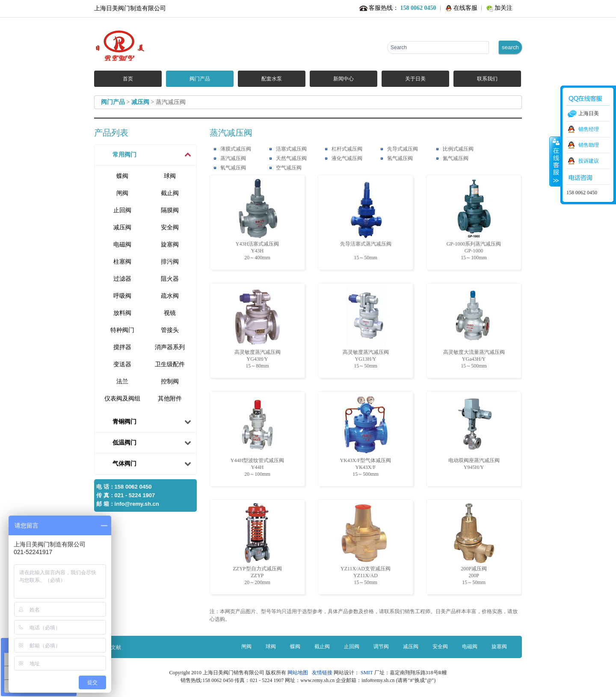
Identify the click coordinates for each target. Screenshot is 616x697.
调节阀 (381, 647)
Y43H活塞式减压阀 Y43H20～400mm (258, 219)
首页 (128, 79)
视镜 (170, 313)
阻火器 (170, 279)
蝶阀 (122, 176)
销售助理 (589, 145)
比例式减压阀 (458, 149)
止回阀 (122, 210)
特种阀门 (122, 330)
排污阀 (170, 262)
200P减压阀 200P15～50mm (474, 544)
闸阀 (122, 193)
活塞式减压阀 (291, 149)
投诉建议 (589, 161)
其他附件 (170, 399)
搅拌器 (122, 347)
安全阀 (170, 227)
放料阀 (122, 313)
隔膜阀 (170, 210)
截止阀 (170, 193)
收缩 (555, 161)
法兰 (122, 381)
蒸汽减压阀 (233, 158)
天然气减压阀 (291, 158)
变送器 (122, 364)
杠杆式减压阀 (347, 149)
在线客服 (465, 8)
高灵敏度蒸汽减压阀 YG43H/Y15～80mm (257, 328)
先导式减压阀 (403, 149)
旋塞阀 (170, 245)
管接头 (170, 330)
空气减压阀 (289, 168)
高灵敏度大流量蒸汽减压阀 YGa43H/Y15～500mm (474, 328)
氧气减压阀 (233, 168)
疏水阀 (170, 296)
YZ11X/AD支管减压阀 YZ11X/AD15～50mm (366, 544)
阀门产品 (200, 79)
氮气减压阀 (456, 158)
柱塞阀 (122, 262)
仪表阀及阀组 (122, 399)
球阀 (170, 176)
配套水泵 (272, 79)
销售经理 (589, 129)
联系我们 (487, 79)
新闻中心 (344, 79)
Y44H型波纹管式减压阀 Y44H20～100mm (258, 436)
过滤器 (122, 279)
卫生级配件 (170, 364)
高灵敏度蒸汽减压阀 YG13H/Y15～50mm (366, 328)
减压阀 (140, 102)
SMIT (367, 673)
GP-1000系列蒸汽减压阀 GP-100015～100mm (474, 219)
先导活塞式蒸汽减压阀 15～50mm (366, 219)
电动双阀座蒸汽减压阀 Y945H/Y (474, 433)
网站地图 (299, 673)
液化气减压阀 (347, 158)
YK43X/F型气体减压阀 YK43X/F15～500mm (365, 436)
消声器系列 (170, 347)
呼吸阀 (122, 296)
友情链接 (322, 673)
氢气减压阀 (400, 158)
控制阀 (170, 381)
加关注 (503, 8)
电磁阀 (122, 245)
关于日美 (415, 79)
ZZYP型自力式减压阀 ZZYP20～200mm (258, 544)
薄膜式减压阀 (236, 149)
